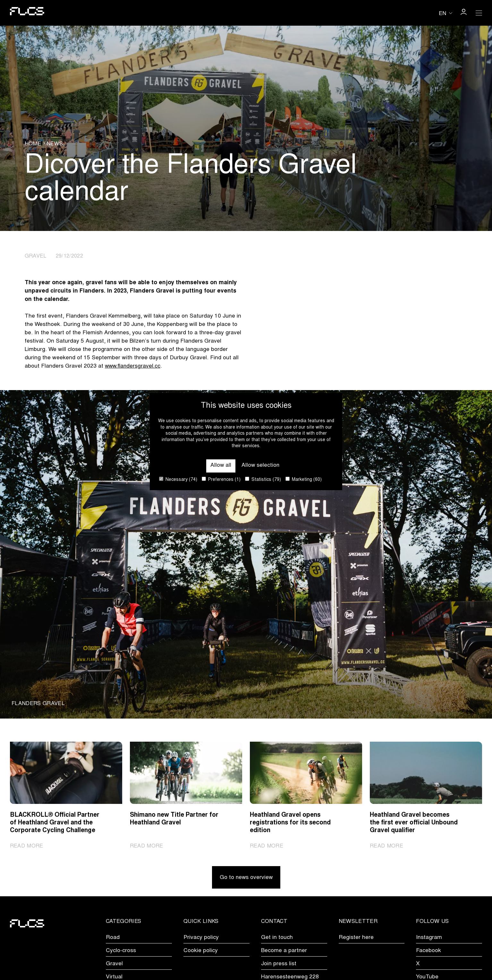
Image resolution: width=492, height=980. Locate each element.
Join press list (279, 965)
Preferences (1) (221, 479)
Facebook (428, 951)
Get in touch (277, 938)
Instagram (429, 938)
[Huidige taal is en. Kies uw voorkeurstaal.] (445, 13)
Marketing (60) (304, 479)
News (55, 144)
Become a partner (284, 951)
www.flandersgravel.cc (134, 366)
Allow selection (261, 466)
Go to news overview (246, 879)
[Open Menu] (479, 13)
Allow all (220, 466)
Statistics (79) (263, 479)
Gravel (114, 965)
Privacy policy (201, 938)
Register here (356, 938)
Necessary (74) (178, 479)
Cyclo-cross (121, 951)
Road (113, 938)
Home (33, 144)
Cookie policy (201, 951)
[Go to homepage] (27, 13)
